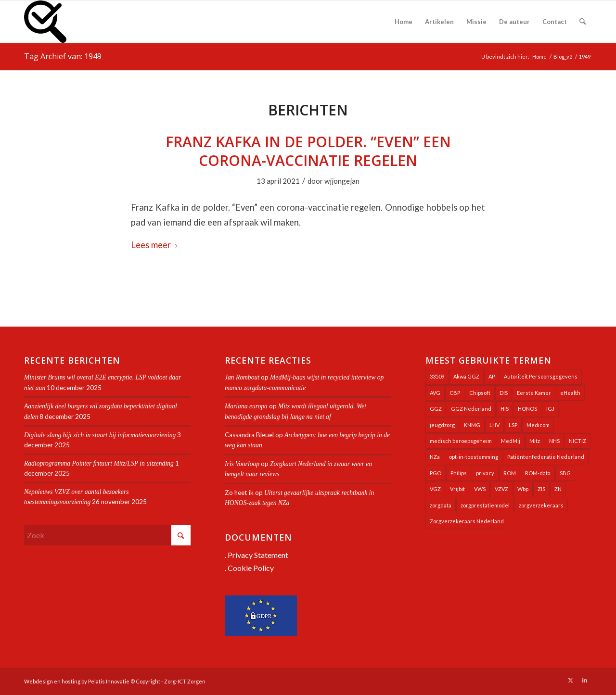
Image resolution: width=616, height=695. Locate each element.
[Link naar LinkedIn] (585, 680)
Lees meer (155, 245)
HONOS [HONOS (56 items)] (527, 409)
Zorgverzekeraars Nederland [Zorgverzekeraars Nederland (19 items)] (467, 521)
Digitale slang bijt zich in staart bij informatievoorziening (100, 435)
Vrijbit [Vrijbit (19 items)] (457, 489)
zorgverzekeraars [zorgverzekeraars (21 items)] (541, 505)
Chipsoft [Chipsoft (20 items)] (480, 393)
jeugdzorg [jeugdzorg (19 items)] (442, 425)
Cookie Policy (251, 568)
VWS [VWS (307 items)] (480, 489)
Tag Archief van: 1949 (63, 56)
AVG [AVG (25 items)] (435, 393)
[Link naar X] (570, 680)
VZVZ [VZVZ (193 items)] (501, 489)
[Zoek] (583, 22)
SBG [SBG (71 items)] (565, 473)
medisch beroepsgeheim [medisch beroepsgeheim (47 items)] (461, 441)
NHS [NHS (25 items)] (554, 441)
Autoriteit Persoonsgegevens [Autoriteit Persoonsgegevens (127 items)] (541, 376)
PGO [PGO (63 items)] (436, 473)
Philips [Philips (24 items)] (459, 473)
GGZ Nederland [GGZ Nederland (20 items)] (471, 409)
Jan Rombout (242, 377)
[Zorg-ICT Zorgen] (45, 22)
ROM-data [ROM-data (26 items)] (538, 473)
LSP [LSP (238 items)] (513, 425)
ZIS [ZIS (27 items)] (541, 489)
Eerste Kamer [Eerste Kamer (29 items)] (534, 393)
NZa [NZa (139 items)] (435, 457)
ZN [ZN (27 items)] (558, 489)
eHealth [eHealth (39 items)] (570, 393)
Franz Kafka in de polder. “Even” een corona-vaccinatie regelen (308, 151)
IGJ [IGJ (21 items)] (550, 409)
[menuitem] (404, 22)
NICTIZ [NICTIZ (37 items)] (577, 441)
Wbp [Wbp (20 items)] (523, 489)
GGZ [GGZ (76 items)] (436, 409)
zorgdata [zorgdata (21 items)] (441, 505)
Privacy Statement (258, 555)
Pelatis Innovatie (109, 681)
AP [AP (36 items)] (492, 376)
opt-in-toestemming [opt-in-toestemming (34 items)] (474, 457)
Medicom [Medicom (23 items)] (538, 425)
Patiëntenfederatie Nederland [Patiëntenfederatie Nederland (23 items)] (546, 457)
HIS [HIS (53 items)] (505, 409)
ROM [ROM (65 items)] (510, 473)
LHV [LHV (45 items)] (494, 425)
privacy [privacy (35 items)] (485, 473)
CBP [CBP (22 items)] (455, 393)
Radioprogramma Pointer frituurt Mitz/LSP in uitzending (99, 463)
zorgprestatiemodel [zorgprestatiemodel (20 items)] (485, 505)
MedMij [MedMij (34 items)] (511, 441)
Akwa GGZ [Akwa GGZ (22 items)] (466, 376)
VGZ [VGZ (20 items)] (435, 489)
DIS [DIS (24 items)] (504, 393)
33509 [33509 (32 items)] (437, 376)
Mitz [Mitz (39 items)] (535, 441)
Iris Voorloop (242, 464)
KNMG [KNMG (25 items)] (472, 425)
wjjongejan (342, 181)
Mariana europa (246, 406)
